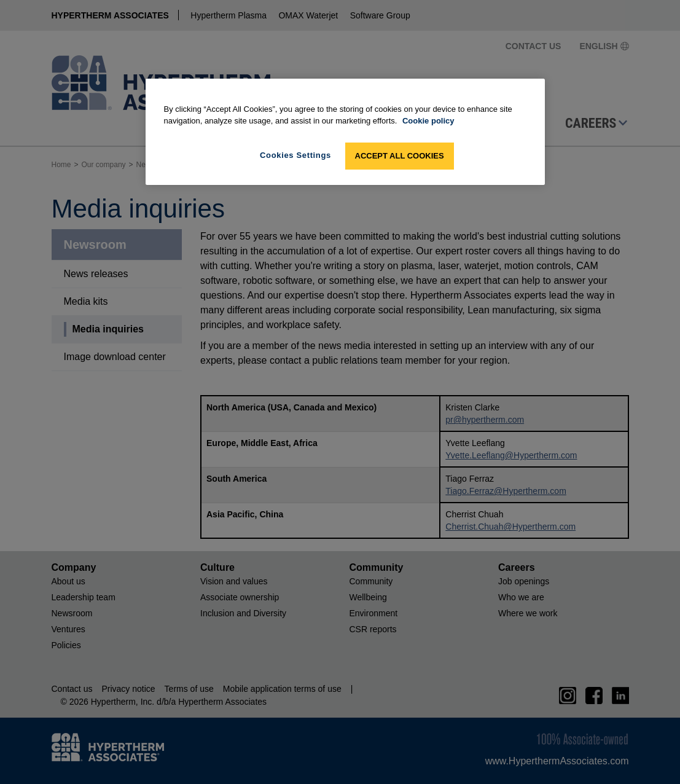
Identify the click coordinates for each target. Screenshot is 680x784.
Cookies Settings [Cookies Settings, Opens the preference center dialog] (295, 155)
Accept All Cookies (400, 156)
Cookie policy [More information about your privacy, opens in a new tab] (428, 121)
